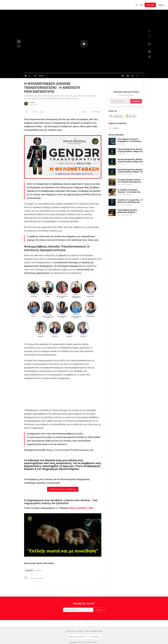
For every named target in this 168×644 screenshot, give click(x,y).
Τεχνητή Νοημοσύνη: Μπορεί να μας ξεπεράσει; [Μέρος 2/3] (130, 163)
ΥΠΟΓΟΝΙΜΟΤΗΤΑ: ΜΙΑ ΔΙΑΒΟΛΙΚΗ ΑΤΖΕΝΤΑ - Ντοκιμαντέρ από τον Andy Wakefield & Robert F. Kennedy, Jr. (129, 214)
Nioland (32, 103)
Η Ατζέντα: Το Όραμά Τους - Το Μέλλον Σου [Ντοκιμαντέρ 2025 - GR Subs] (130, 204)
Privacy (81, 631)
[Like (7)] (28, 112)
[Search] (137, 5)
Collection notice (96, 631)
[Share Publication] (141, 5)
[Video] (19, 41)
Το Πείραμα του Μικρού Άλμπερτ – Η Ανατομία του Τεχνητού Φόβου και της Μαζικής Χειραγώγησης (129, 194)
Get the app (95, 637)
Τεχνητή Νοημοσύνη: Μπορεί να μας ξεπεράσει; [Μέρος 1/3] (130, 173)
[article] (126, 144)
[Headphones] (19, 46)
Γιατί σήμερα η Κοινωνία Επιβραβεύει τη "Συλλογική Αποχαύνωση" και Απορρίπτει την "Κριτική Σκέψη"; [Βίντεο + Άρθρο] (130, 143)
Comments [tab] (29, 570)
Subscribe (150, 5)
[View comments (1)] (149, 45)
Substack (73, 642)
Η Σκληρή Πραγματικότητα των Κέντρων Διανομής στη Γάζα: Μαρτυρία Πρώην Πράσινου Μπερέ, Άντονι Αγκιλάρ (129, 183)
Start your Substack (77, 637)
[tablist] (33, 570)
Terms (87, 631)
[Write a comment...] (65, 581)
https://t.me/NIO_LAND (81, 508)
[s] (84, 44)
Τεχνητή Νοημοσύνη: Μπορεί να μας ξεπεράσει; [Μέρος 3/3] (130, 153)
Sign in (161, 5)
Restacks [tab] (38, 570)
